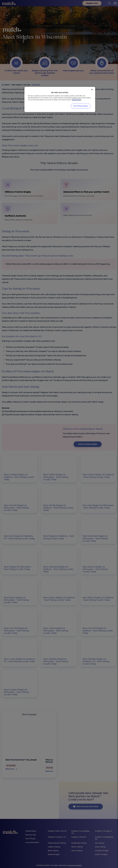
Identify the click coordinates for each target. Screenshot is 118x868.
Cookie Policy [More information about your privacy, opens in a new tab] (77, 100)
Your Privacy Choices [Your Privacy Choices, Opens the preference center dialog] (81, 106)
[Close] (92, 90)
